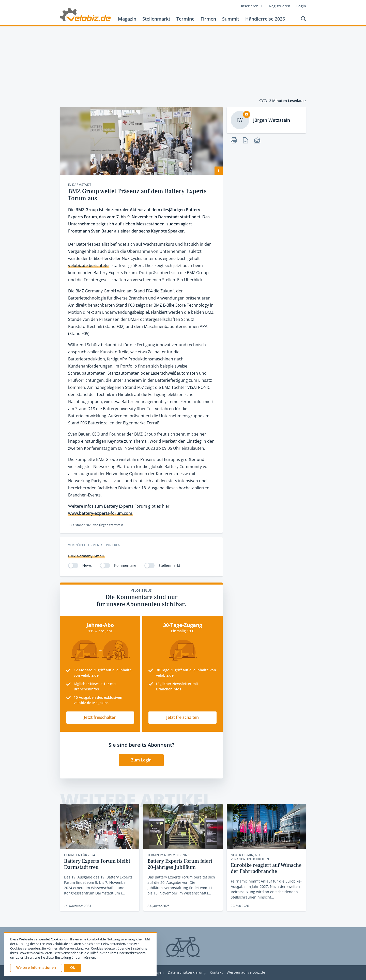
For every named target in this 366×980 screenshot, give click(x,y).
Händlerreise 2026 (265, 19)
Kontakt (216, 973)
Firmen (208, 19)
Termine (185, 19)
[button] (73, 968)
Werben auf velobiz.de (246, 973)
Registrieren (280, 6)
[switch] (73, 566)
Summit (231, 19)
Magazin (127, 19)
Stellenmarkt (156, 19)
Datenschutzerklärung (187, 973)
